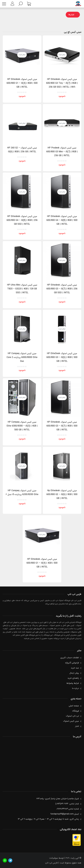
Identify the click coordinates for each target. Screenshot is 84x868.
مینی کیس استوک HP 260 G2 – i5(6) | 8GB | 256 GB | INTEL (22, 150)
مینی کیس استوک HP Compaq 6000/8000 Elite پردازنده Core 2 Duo (22, 357)
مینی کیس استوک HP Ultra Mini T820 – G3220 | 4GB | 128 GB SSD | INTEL (22, 289)
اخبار (77, 726)
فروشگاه (76, 711)
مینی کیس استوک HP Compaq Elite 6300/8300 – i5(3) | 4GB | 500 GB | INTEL (22, 426)
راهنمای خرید (73, 678)
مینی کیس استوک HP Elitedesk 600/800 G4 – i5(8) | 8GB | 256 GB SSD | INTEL (22, 220)
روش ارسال (74, 673)
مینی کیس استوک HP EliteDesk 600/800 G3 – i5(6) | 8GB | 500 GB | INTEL (62, 357)
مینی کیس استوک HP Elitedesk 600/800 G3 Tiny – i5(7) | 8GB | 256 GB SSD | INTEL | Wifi (62, 83)
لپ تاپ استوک (72, 716)
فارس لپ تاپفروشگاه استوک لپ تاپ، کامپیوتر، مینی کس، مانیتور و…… (78, 4)
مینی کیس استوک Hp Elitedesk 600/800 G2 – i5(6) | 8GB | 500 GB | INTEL (62, 494)
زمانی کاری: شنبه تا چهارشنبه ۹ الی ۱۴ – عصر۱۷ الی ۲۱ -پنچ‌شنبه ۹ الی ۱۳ (48, 819)
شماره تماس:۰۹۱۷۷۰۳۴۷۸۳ (68, 809)
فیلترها (73, 15)
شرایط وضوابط (73, 683)
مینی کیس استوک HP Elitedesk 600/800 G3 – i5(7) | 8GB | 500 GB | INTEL (62, 426)
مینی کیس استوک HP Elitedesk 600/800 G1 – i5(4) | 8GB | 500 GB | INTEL (22, 83)
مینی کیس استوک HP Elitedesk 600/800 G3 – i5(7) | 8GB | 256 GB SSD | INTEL (62, 289)
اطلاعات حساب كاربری (70, 658)
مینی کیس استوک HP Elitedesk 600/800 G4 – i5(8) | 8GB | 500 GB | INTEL (62, 220)
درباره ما (75, 688)
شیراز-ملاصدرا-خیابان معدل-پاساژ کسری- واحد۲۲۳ (58, 799)
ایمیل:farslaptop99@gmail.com (65, 814)
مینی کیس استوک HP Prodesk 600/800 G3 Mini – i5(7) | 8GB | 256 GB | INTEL (62, 152)
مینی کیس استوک (71, 721)
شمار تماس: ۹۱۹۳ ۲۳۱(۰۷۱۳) (67, 804)
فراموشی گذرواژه (72, 663)
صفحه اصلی (74, 706)
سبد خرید (75, 668)
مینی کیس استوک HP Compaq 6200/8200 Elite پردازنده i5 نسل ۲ (22, 492)
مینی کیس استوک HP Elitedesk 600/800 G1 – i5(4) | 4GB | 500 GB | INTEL (42, 563)
